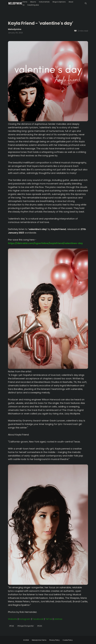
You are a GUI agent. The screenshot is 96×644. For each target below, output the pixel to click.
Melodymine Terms (39, 640)
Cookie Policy (68, 640)
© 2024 (26, 640)
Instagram (25, 619)
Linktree (58, 619)
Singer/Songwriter (26, 626)
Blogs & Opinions (59, 2)
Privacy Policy (54, 640)
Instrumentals (44, 2)
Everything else (33, 5)
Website (13, 619)
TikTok (49, 619)
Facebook (38, 619)
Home (25, 2)
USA (40, 626)
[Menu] (86, 3)
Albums (33, 2)
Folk (12, 626)
